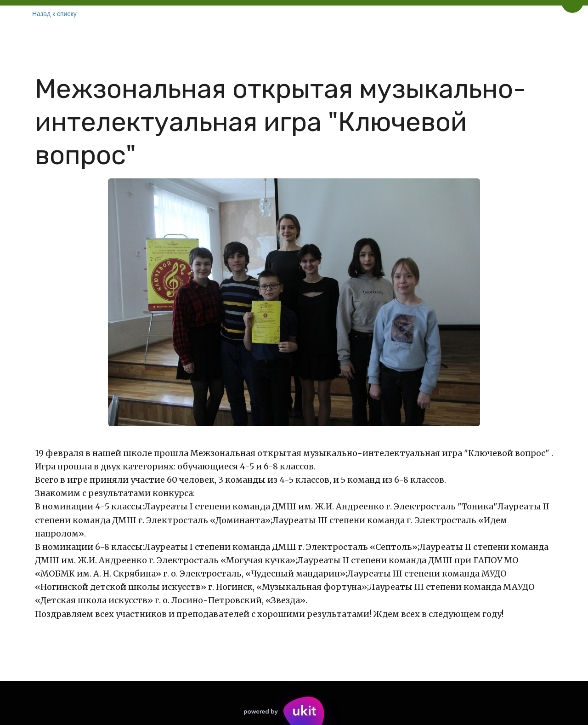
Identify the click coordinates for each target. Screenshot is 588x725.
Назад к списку (54, 14)
